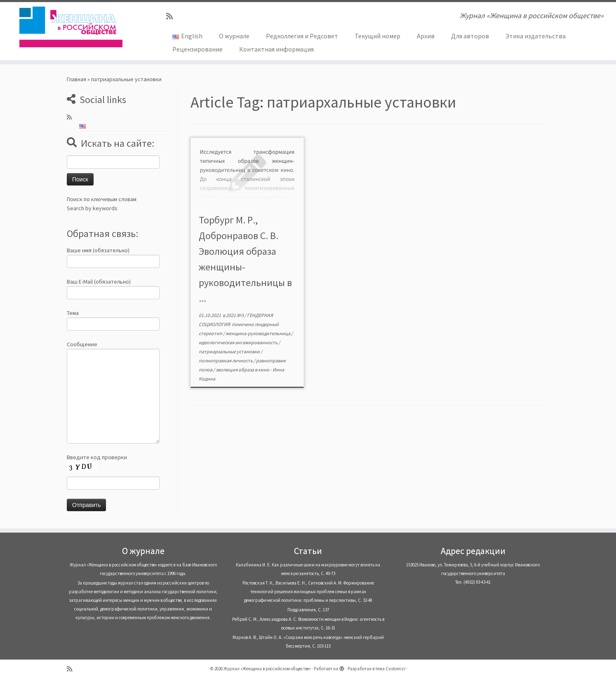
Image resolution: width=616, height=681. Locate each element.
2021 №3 (235, 315)
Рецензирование (197, 49)
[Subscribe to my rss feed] (172, 16)
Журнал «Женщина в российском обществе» (267, 669)
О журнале (234, 36)
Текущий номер (377, 36)
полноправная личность (226, 360)
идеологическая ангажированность (239, 342)
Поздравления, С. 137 (308, 610)
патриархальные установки (230, 351)
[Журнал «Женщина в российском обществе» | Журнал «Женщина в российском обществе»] (71, 27)
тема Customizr (390, 669)
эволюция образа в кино (243, 370)
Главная (76, 79)
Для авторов (470, 36)
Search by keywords (92, 208)
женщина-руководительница (258, 333)
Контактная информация (276, 49)
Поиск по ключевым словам (102, 199)
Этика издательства (536, 36)
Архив (426, 36)
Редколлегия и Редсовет (302, 36)
